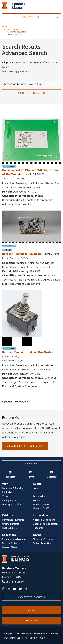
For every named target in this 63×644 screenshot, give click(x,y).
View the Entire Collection (25, 446)
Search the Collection (17, 32)
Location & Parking (13, 488)
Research (38, 528)
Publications (40, 496)
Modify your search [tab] (32, 93)
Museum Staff (41, 508)
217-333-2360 (15, 582)
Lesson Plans (10, 547)
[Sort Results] (32, 84)
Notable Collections (44, 520)
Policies (37, 500)
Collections (12, 29)
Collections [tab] (30, 17)
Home (4, 27)
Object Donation (42, 543)
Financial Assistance (14, 539)
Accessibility (31, 638)
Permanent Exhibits (13, 520)
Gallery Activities (12, 504)
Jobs (36, 488)
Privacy (42, 638)
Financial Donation (44, 539)
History (37, 492)
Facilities (7, 492)
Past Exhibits (9, 528)
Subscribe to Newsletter (32, 597)
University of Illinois (14, 638)
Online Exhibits (11, 524)
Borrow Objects (11, 543)
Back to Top (32, 464)
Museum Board (41, 504)
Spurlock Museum (14, 568)
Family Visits (9, 500)
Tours (5, 496)
